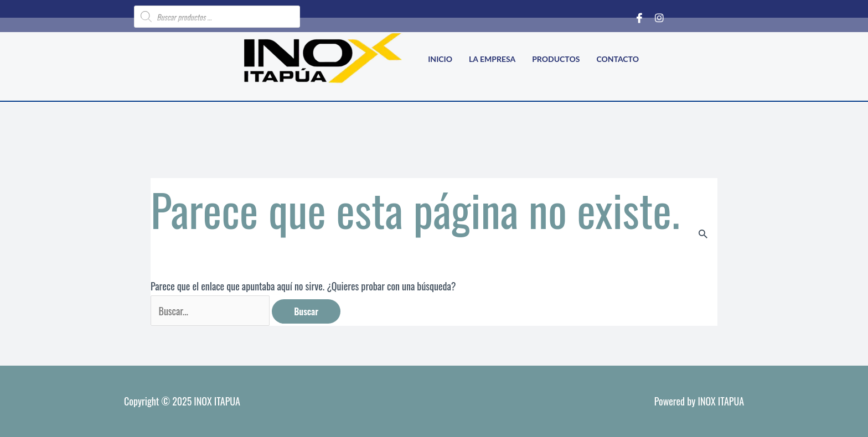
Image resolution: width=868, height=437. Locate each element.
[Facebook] (639, 17)
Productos (556, 59)
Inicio (440, 59)
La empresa (492, 59)
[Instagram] (659, 17)
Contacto (618, 59)
